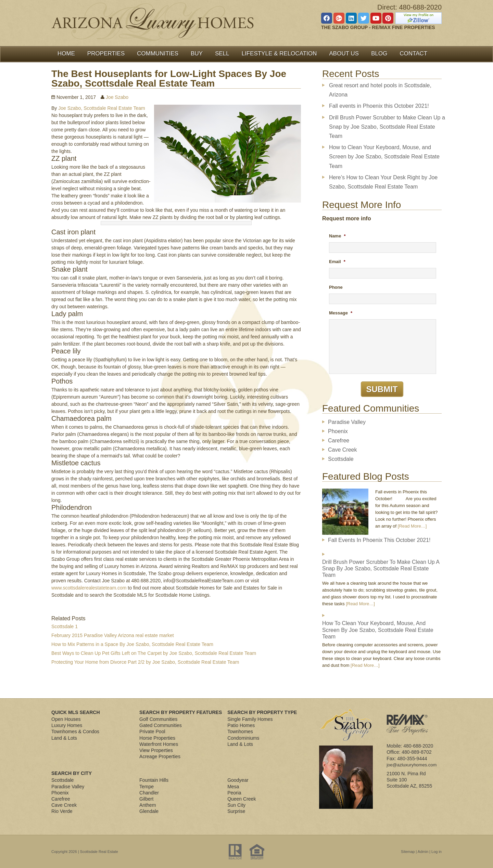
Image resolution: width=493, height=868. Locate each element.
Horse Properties (157, 738)
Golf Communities (158, 719)
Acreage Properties (160, 756)
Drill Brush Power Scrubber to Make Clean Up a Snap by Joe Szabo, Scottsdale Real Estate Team (387, 127)
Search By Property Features (181, 712)
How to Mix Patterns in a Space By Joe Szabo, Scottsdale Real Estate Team (132, 644)
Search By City (72, 773)
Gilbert (146, 799)
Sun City (236, 805)
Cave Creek (342, 450)
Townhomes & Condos (75, 731)
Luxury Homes (67, 725)
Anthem (148, 805)
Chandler (149, 793)
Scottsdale (341, 459)
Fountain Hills (154, 780)
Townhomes (240, 731)
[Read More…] (412, 526)
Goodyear (238, 780)
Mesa (233, 787)
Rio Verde (62, 811)
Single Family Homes (250, 719)
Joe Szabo (117, 97)
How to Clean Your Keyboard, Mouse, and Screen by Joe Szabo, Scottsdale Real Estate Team (384, 157)
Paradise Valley (347, 422)
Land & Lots (64, 738)
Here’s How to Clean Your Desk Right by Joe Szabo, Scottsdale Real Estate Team (383, 182)
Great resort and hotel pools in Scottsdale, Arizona (380, 90)
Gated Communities (161, 725)
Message (341, 313)
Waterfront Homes (159, 744)
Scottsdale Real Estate (99, 852)
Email (337, 262)
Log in (437, 852)
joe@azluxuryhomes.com (412, 765)
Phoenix (338, 431)
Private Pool (152, 731)
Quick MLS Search (76, 712)
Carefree (339, 441)
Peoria (234, 793)
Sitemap (408, 852)
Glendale (149, 811)
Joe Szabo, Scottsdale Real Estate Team (102, 108)
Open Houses (66, 719)
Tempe (147, 787)
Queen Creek (242, 799)
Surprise (236, 811)
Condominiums (243, 738)
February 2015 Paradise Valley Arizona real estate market (113, 635)
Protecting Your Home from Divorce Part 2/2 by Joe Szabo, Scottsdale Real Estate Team (145, 662)
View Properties (156, 750)
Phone (336, 287)
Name (337, 236)
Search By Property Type (262, 712)
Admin (423, 852)
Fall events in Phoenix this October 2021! (379, 106)
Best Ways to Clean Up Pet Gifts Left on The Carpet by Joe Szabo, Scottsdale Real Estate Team (154, 653)
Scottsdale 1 (65, 626)
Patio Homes (241, 725)
